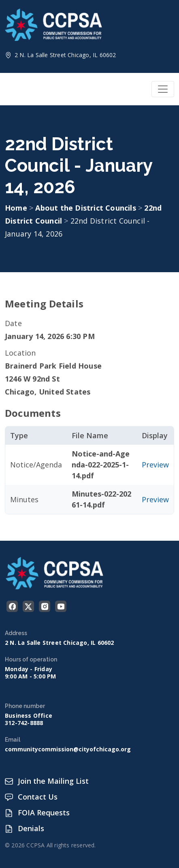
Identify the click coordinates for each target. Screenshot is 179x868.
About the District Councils (87, 208)
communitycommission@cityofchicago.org (68, 749)
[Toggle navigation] (163, 89)
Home (16, 208)
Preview (155, 465)
